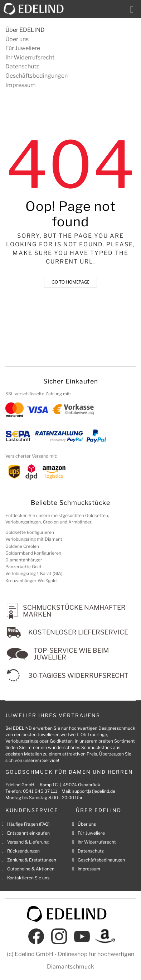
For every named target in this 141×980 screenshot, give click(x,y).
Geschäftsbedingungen (37, 76)
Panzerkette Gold (23, 567)
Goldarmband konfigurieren (33, 553)
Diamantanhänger (24, 560)
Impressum (21, 85)
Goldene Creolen (22, 546)
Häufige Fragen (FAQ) (28, 824)
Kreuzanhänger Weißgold (31, 581)
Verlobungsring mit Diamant (34, 539)
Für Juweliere (23, 48)
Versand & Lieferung (28, 842)
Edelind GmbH (34, 954)
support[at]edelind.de (94, 791)
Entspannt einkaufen (28, 833)
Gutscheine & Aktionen (31, 869)
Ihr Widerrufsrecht (30, 57)
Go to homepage (70, 282)
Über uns (17, 39)
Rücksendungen (23, 851)
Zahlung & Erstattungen (32, 860)
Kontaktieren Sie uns (28, 878)
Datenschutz (22, 66)
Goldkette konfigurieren (30, 532)
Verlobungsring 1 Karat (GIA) (34, 573)
